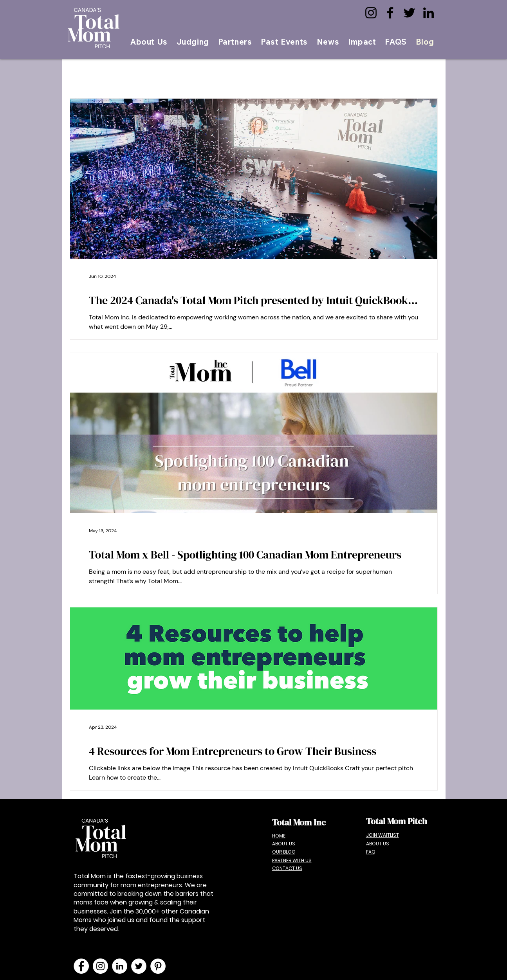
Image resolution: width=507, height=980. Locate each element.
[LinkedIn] (429, 13)
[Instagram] (371, 13)
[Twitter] (409, 13)
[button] (284, 42)
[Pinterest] (158, 966)
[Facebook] (390, 13)
